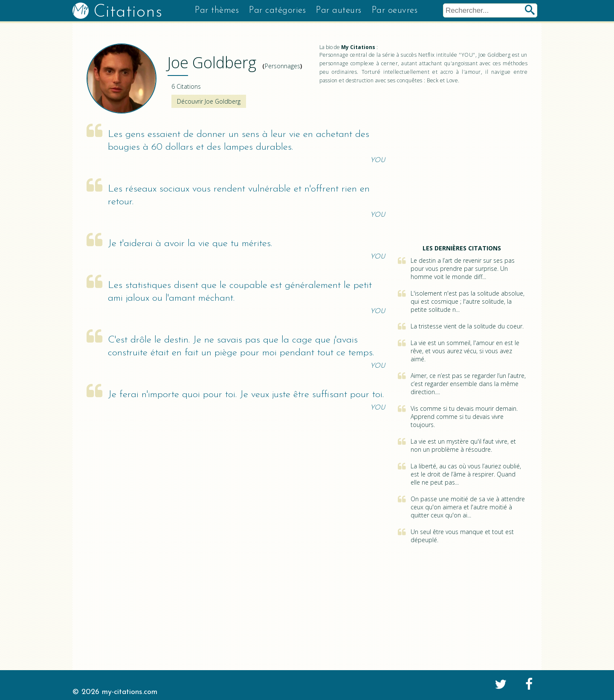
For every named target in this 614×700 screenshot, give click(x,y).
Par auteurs (339, 10)
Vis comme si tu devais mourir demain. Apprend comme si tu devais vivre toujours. (464, 417)
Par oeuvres (395, 10)
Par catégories (277, 10)
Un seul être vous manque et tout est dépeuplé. (462, 536)
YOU (378, 160)
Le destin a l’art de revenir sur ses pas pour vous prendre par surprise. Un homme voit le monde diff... (463, 269)
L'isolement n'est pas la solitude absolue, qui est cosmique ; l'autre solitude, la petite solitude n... (468, 301)
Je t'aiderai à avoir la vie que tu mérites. (190, 244)
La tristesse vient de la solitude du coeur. (467, 326)
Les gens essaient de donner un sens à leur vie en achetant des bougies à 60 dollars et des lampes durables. (239, 141)
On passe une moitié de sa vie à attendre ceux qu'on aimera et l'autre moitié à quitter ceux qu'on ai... (468, 507)
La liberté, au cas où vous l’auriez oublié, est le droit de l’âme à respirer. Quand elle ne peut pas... (466, 474)
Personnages (282, 66)
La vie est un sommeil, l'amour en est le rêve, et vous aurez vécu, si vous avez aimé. (465, 351)
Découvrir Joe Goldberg (209, 101)
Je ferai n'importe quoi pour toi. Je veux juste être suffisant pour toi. (246, 395)
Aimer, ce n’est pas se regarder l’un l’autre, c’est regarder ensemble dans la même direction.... (468, 384)
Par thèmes (217, 10)
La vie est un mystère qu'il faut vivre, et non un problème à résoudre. (463, 445)
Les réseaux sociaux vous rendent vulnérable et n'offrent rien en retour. (239, 196)
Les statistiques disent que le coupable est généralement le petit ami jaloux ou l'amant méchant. (240, 292)
